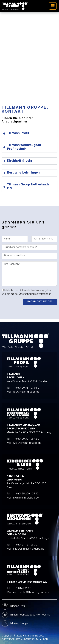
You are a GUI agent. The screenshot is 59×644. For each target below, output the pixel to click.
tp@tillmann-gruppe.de (26, 392)
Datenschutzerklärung (31, 291)
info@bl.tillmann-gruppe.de (29, 549)
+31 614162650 (22, 589)
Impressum (31, 640)
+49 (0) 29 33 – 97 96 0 (26, 388)
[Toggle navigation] (53, 6)
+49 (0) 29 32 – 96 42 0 (26, 439)
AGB (45, 640)
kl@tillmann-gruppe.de (26, 498)
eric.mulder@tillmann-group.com (32, 593)
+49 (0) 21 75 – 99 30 (25, 545)
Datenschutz (11, 640)
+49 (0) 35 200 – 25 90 (26, 494)
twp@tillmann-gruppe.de (27, 443)
